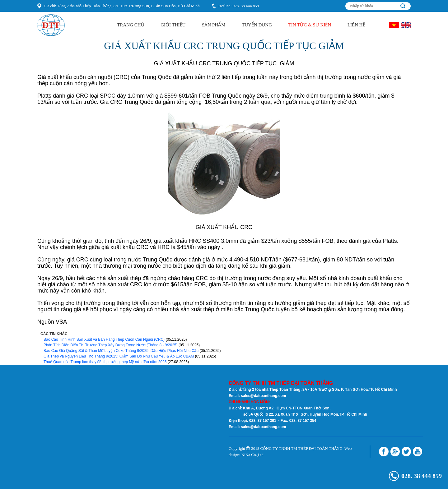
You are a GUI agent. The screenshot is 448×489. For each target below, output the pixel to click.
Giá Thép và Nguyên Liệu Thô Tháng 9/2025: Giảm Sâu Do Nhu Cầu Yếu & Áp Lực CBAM (119, 356)
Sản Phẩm (214, 25)
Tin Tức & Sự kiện (310, 25)
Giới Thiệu (173, 25)
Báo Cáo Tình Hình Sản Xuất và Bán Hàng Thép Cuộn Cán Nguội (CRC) (104, 339)
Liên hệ (356, 25)
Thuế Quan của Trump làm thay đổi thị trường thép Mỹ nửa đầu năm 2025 (105, 362)
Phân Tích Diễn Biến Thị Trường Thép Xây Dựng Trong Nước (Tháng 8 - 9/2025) (111, 345)
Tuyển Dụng (257, 25)
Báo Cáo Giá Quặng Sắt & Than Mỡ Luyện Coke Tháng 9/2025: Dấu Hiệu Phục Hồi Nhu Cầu (121, 351)
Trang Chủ (131, 25)
